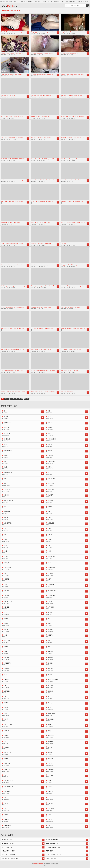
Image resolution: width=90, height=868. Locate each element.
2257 (45, 865)
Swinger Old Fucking (83, 2)
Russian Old (23, 2)
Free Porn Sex (39, 2)
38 (25, 399)
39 (28, 399)
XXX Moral (16, 2)
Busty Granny (64, 2)
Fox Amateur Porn (48, 2)
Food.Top (10, 6)
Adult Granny (9, 2)
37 (22, 399)
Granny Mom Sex (30, 2)
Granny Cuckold (73, 2)
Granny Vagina (57, 2)
